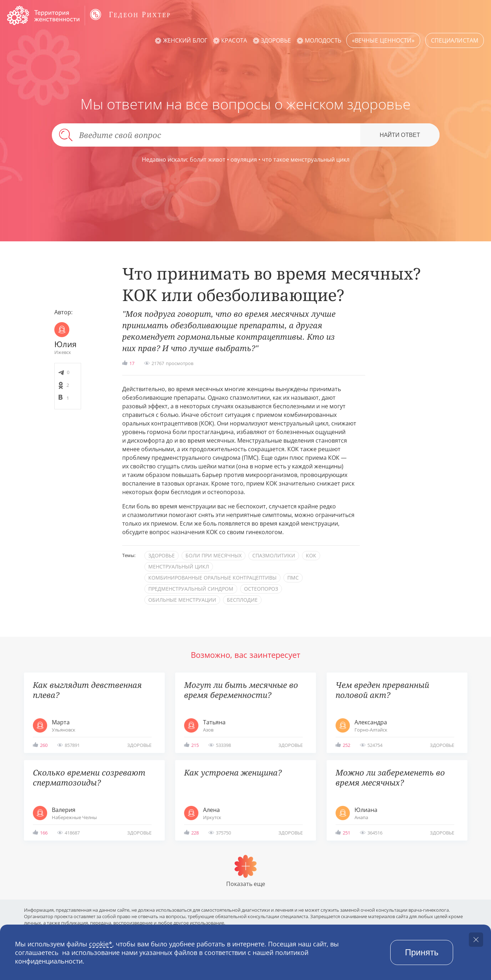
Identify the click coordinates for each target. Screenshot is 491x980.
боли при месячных (214, 555)
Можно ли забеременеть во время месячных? (390, 777)
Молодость (323, 40)
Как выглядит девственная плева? (87, 690)
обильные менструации (182, 600)
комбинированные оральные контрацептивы (212, 578)
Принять (422, 952)
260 (44, 745)
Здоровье (276, 40)
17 (132, 363)
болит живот (208, 159)
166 (44, 833)
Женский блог (185, 40)
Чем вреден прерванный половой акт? (382, 690)
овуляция (244, 159)
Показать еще (246, 884)
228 (195, 833)
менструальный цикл (179, 567)
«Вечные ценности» (383, 40)
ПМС (293, 578)
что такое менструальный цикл (306, 159)
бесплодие (242, 600)
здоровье (162, 555)
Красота (234, 40)
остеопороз (261, 589)
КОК (311, 555)
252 (346, 745)
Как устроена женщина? (233, 772)
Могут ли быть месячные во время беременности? (241, 690)
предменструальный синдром (191, 589)
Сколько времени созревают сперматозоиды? (89, 777)
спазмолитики (274, 555)
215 (195, 745)
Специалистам (455, 40)
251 (346, 833)
